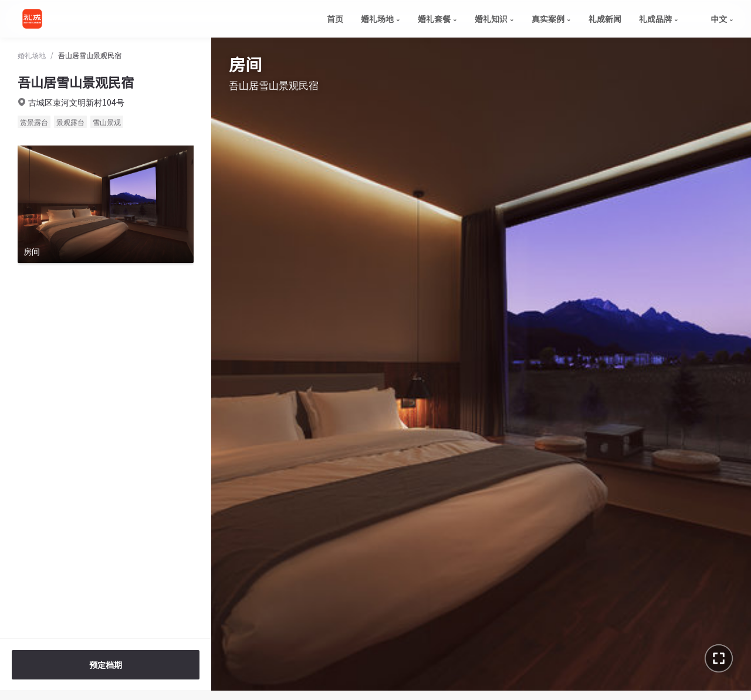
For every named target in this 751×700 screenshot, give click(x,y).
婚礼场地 (380, 19)
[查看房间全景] (106, 204)
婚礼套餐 (437, 19)
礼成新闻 (605, 19)
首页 (335, 19)
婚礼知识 (494, 19)
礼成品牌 (659, 19)
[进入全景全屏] (719, 658)
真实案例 (551, 19)
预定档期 (106, 665)
